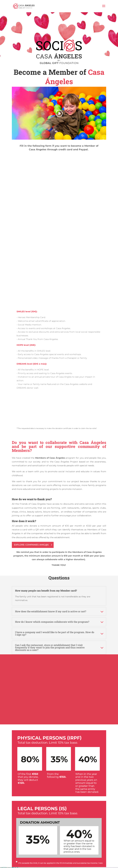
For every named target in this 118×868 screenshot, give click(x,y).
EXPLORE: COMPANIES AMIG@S (31, 545)
